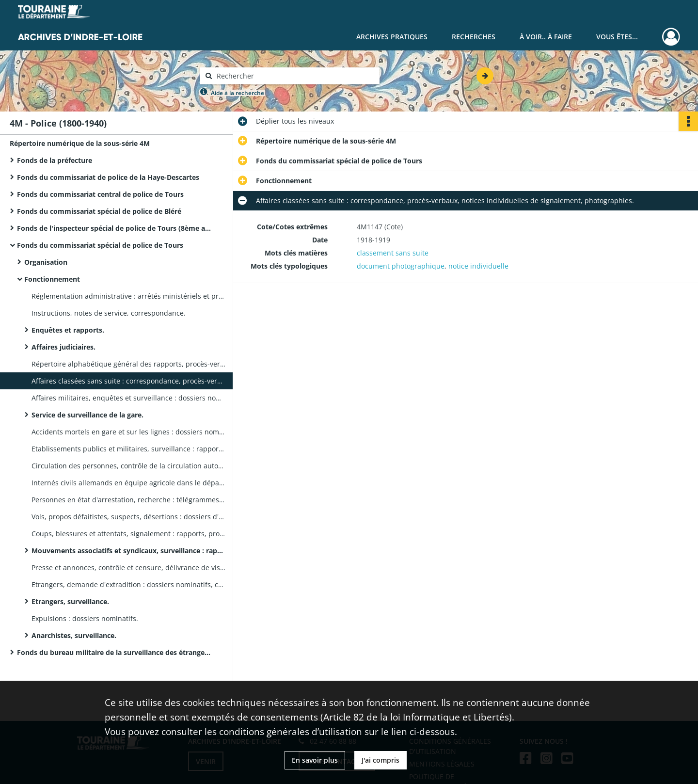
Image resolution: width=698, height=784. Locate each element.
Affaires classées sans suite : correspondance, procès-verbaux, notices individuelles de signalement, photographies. (128, 381)
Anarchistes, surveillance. (74, 635)
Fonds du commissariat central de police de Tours (100, 194)
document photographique (401, 266)
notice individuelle (478, 266)
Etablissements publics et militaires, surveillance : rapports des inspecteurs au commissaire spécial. (128, 449)
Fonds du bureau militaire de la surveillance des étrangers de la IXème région (114, 652)
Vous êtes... (617, 37)
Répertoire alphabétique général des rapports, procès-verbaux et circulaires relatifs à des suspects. (128, 364)
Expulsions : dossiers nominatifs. (85, 618)
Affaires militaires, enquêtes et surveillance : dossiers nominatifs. (128, 398)
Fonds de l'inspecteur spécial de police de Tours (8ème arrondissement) (114, 228)
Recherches (474, 37)
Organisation (46, 262)
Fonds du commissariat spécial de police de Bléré (99, 211)
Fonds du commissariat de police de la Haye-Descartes (108, 177)
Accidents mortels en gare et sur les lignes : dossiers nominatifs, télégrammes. (128, 432)
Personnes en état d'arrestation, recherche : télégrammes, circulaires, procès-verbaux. (128, 500)
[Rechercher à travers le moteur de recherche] (295, 76)
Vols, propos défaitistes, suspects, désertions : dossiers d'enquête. (128, 517)
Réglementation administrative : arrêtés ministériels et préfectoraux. (128, 296)
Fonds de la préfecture (55, 160)
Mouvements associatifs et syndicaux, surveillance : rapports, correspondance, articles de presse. (128, 551)
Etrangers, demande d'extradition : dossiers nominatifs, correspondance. (128, 584)
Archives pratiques (392, 37)
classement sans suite (393, 253)
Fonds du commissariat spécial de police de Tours (100, 245)
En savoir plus (315, 760)
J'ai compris (381, 760)
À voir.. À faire (546, 37)
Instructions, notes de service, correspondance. (109, 313)
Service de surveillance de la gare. (87, 415)
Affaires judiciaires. (63, 347)
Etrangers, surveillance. (70, 601)
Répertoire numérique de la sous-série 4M (80, 143)
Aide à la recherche (238, 93)
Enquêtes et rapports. (68, 330)
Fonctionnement (52, 279)
